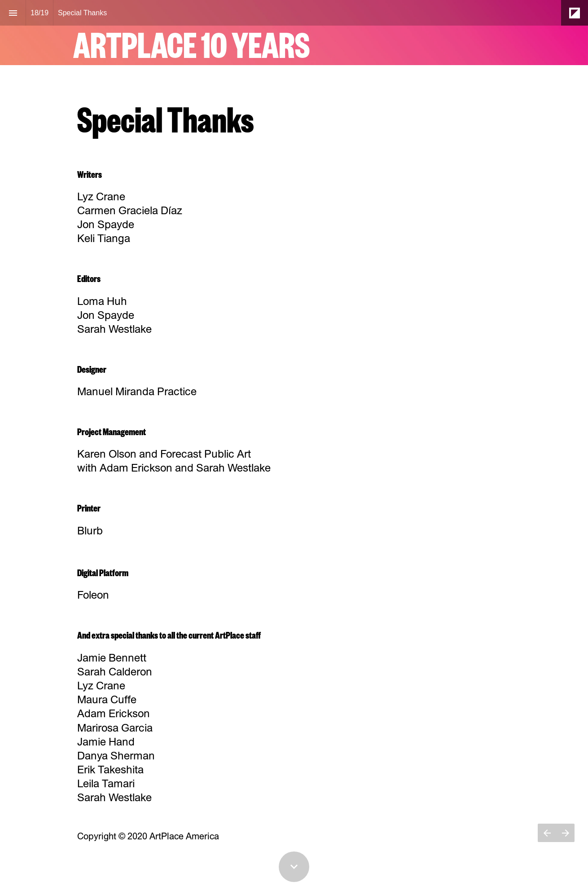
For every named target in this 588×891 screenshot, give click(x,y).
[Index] (13, 13)
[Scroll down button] (294, 867)
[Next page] (565, 844)
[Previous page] (547, 844)
